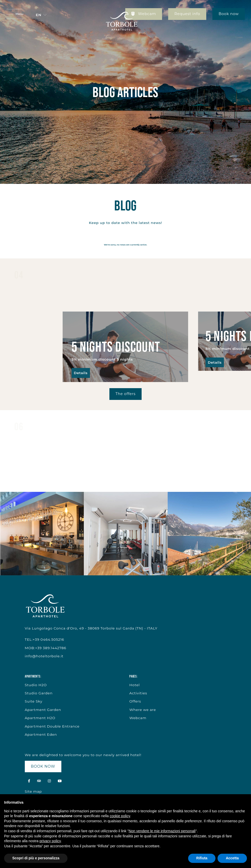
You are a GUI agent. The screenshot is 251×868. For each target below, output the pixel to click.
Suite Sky (34, 701)
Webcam (144, 14)
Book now (229, 14)
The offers (126, 394)
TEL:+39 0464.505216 (44, 639)
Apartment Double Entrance (52, 726)
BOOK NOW (43, 766)
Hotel (135, 685)
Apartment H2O (40, 718)
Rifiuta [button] (202, 858)
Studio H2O (36, 685)
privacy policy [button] (50, 841)
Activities (138, 693)
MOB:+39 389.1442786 (45, 648)
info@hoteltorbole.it (44, 656)
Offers (135, 701)
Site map (33, 791)
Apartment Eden (41, 734)
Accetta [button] (232, 858)
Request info (187, 14)
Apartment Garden (43, 710)
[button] (41, 15)
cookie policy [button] (120, 816)
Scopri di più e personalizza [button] (36, 858)
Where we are (143, 710)
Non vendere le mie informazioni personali (162, 831)
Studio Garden (39, 693)
